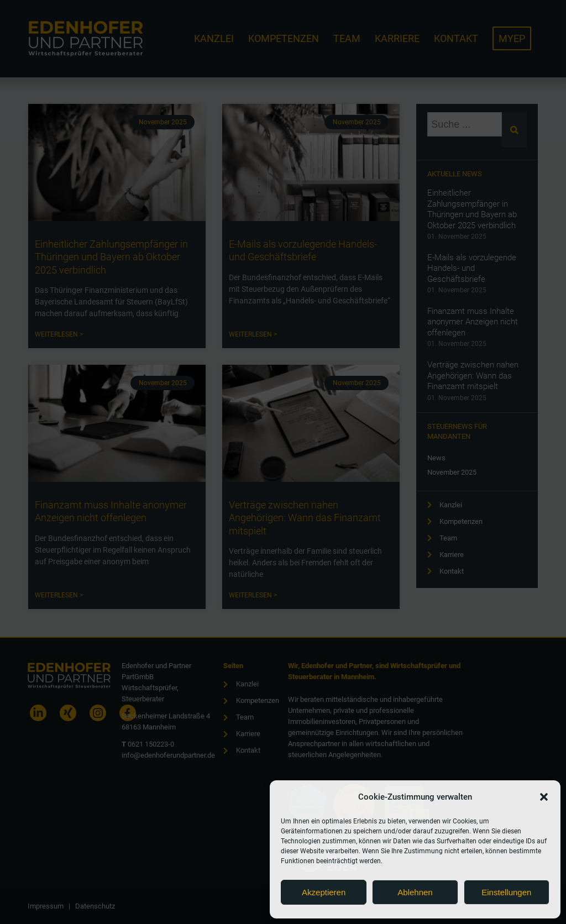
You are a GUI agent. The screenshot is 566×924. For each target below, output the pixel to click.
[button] (544, 797)
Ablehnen (415, 892)
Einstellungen (506, 892)
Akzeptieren (324, 892)
